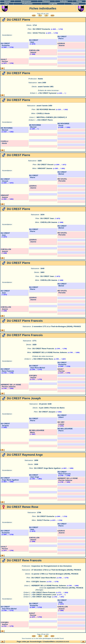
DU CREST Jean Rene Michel (37, 367)
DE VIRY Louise (61, 423)
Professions (27, 4)
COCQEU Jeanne (33, 377)
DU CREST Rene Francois (43, 349)
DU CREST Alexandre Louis (45, 595)
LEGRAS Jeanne (61, 44)
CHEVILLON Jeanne (34, 51)
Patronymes (26, 1)
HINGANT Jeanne (45, 168)
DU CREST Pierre (62, 38)
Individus (64, 1)
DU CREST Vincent (46, 165)
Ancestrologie (36, 642)
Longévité (53, 4)
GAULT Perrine (39, 33)
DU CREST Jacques (47, 412)
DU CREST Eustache (41, 29)
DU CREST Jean (34, 41)
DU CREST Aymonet (48, 93)
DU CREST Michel (62, 173)
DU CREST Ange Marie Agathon (47, 468)
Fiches (79, 1)
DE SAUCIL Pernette (62, 180)
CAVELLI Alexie (43, 113)
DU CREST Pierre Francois (44, 592)
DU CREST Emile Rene (44, 359)
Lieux (7, 4)
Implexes (75, 4)
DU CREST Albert (62, 416)
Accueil (7, 1)
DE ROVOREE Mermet (46, 109)
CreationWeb (48, 642)
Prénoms (46, 1)
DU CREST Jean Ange (34, 476)
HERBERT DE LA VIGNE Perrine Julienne (50, 352)
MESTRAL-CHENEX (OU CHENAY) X (52, 117)
